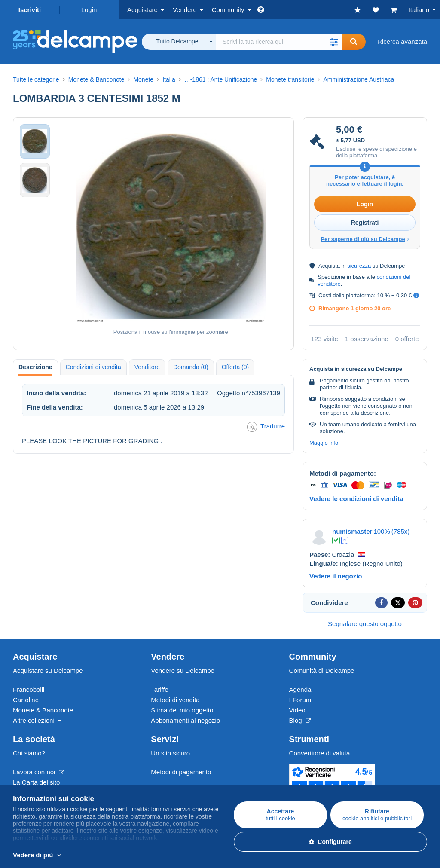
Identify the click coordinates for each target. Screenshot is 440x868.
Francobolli (29, 689)
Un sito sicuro (170, 753)
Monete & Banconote (43, 710)
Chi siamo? (29, 753)
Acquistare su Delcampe (48, 671)
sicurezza (359, 266)
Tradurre (266, 427)
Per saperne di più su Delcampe (365, 239)
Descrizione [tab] (35, 367)
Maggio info (324, 443)
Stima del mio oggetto (182, 710)
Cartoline (26, 700)
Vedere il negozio (336, 576)
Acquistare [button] (142, 10)
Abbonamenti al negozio (185, 720)
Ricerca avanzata (402, 41)
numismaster (352, 531)
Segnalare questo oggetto (365, 624)
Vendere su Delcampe (183, 671)
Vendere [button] (185, 10)
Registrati (365, 223)
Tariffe (160, 689)
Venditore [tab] (147, 367)
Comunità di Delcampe (322, 671)
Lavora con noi (38, 772)
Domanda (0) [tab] (191, 367)
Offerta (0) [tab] (235, 367)
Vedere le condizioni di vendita (356, 499)
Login (89, 10)
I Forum (300, 700)
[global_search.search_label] (279, 42)
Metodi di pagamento (181, 772)
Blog (300, 720)
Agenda (300, 689)
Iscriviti (30, 10)
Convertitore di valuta (320, 753)
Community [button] (228, 10)
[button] (334, 42)
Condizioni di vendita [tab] (93, 367)
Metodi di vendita (175, 700)
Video (297, 710)
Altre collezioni (34, 720)
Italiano (419, 10)
